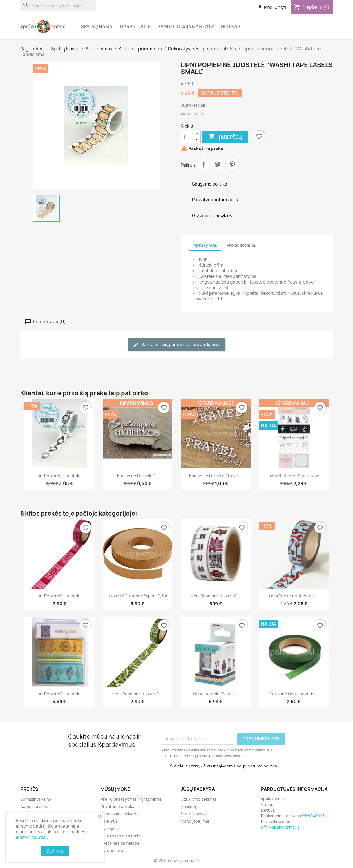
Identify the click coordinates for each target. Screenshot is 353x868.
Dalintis (204, 164)
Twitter (218, 164)
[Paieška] (58, 6)
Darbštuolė (135, 26)
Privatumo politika (117, 806)
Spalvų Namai (97, 26)
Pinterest (232, 164)
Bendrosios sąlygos (119, 814)
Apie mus (109, 821)
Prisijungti (190, 806)
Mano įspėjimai (195, 821)
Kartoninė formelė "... (137, 476)
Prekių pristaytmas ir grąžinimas (131, 799)
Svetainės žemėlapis (120, 843)
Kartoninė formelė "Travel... (216, 476)
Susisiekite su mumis (120, 836)
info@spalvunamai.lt (280, 827)
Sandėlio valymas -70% (186, 26)
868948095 (314, 816)
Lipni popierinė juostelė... (59, 476)
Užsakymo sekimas (199, 799)
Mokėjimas (111, 828)
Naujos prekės (34, 806)
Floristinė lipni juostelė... (294, 694)
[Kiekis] (187, 137)
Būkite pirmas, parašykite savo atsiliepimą (177, 345)
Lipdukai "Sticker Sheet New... (294, 476)
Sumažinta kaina (36, 799)
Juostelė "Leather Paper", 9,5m (137, 596)
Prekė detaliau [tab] (242, 245)
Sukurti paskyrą (196, 814)
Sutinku (55, 851)
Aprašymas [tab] (205, 245)
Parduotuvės (113, 850)
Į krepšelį (225, 137)
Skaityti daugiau (31, 837)
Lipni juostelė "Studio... (216, 694)
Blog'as (231, 26)
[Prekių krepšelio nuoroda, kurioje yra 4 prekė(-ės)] (312, 7)
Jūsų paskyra (198, 789)
